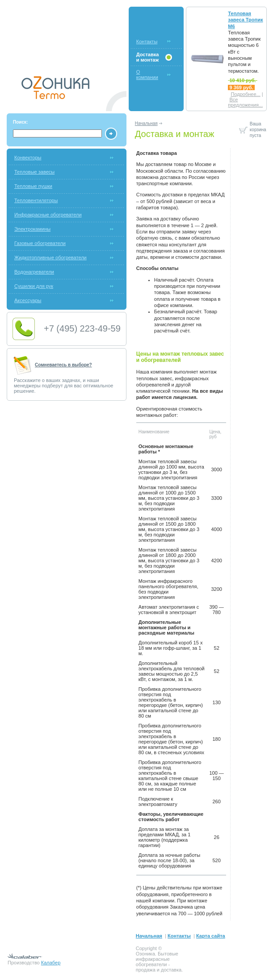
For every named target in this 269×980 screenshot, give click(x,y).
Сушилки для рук (34, 286)
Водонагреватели (34, 272)
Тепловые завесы (34, 172)
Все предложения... (245, 102)
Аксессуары (28, 300)
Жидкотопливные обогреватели (50, 257)
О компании (147, 75)
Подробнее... (245, 94)
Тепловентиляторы (36, 200)
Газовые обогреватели (40, 243)
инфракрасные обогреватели (153, 962)
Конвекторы (28, 158)
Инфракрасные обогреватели (48, 215)
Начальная (146, 123)
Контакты (147, 42)
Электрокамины (32, 229)
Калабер (51, 963)
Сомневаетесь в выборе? (63, 365)
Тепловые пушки (33, 186)
